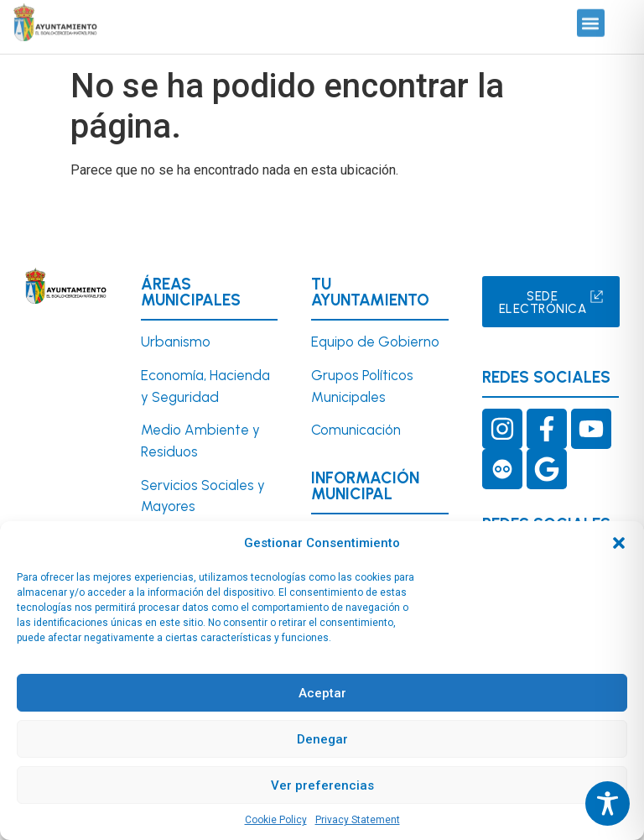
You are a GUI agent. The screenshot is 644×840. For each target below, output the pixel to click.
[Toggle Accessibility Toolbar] (608, 803)
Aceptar (322, 693)
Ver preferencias (322, 785)
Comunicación (356, 430)
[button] (619, 543)
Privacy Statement (358, 820)
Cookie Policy (276, 820)
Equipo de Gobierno (375, 342)
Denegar (322, 739)
